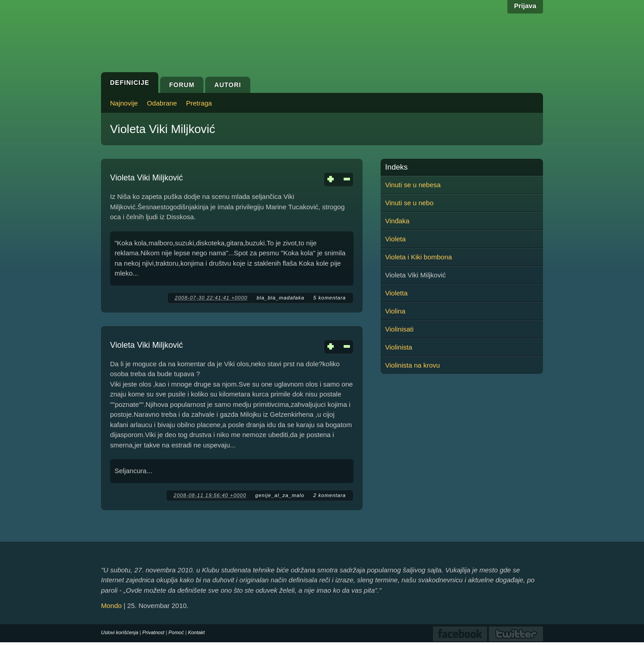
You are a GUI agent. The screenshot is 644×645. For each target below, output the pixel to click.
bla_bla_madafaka (281, 298)
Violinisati (399, 329)
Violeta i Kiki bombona (419, 257)
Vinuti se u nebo (409, 203)
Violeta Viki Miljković (146, 178)
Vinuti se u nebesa (413, 185)
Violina (395, 311)
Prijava (525, 6)
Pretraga (199, 103)
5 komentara (330, 298)
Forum (182, 85)
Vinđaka (397, 221)
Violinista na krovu (412, 365)
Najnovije (124, 103)
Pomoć (176, 632)
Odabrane (162, 103)
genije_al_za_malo (280, 495)
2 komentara (330, 495)
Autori (228, 85)
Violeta (396, 239)
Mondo (111, 606)
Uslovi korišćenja (120, 632)
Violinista (399, 347)
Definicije (130, 83)
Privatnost (154, 632)
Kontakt (196, 632)
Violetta (396, 293)
